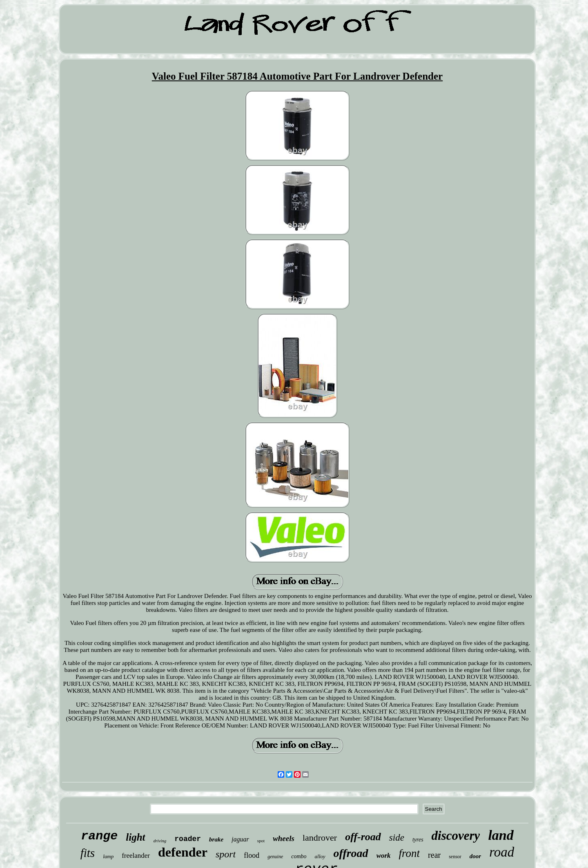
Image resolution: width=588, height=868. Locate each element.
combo (299, 856)
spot (261, 841)
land (501, 835)
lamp (108, 856)
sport (226, 854)
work (384, 856)
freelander (136, 856)
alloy (320, 856)
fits (88, 853)
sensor (455, 857)
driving (160, 841)
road (502, 852)
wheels (284, 838)
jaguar (240, 839)
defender (183, 852)
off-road (363, 837)
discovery (456, 836)
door (475, 856)
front (410, 853)
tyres (418, 840)
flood (252, 855)
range (99, 836)
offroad (351, 853)
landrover (320, 838)
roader (188, 839)
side (397, 838)
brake (216, 839)
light (135, 837)
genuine (275, 857)
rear (434, 855)
